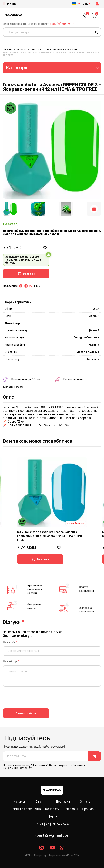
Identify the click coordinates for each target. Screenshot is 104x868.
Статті (41, 802)
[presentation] (32, 698)
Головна (7, 50)
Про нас (88, 809)
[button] (98, 4)
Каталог (21, 50)
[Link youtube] (52, 848)
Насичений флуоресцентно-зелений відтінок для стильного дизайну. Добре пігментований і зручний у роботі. (52, 232)
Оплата (85, 802)
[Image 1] (10, 209)
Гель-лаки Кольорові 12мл (62, 50)
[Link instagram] (42, 848)
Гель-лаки (37, 50)
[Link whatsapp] (62, 848)
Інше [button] (37, 286)
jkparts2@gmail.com (52, 835)
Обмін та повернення (26, 809)
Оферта (52, 816)
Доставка (63, 802)
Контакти (52, 809)
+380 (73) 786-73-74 (62, 24)
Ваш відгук (11, 662)
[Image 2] (38, 209)
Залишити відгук (26, 713)
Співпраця (71, 809)
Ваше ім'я (10, 642)
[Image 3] (66, 209)
